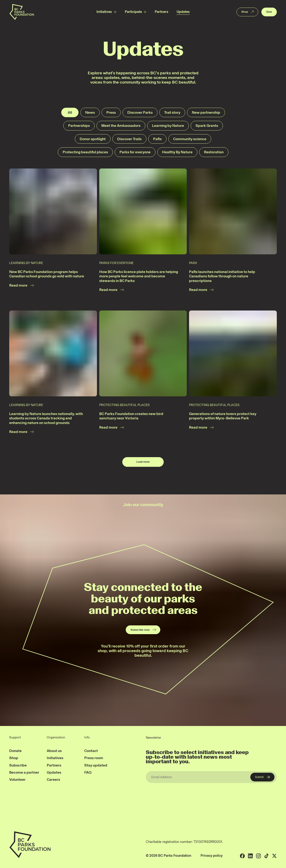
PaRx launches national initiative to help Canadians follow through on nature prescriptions (222, 276)
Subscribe (18, 765)
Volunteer (17, 779)
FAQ (88, 772)
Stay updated (96, 765)
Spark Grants (207, 126)
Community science (190, 139)
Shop (248, 12)
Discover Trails (129, 139)
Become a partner (24, 772)
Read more (22, 285)
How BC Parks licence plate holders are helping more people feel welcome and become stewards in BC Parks (139, 276)
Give (269, 12)
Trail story (172, 112)
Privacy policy (212, 856)
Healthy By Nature (177, 152)
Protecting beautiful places (85, 152)
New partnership (206, 112)
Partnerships (79, 126)
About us (54, 751)
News (90, 112)
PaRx (157, 139)
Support (15, 737)
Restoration (214, 152)
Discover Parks (140, 112)
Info (87, 737)
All (70, 112)
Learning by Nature (168, 126)
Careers (53, 779)
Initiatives (104, 12)
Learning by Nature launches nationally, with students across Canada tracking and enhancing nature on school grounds (46, 418)
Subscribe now (144, 630)
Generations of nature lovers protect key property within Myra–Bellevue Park (223, 416)
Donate (15, 751)
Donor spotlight (93, 139)
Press (111, 112)
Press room (94, 758)
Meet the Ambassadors (121, 126)
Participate (133, 12)
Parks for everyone (135, 152)
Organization (56, 737)
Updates (183, 12)
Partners (162, 12)
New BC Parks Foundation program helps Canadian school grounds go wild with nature (47, 274)
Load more (143, 462)
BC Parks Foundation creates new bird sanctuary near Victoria (131, 416)
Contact (91, 751)
